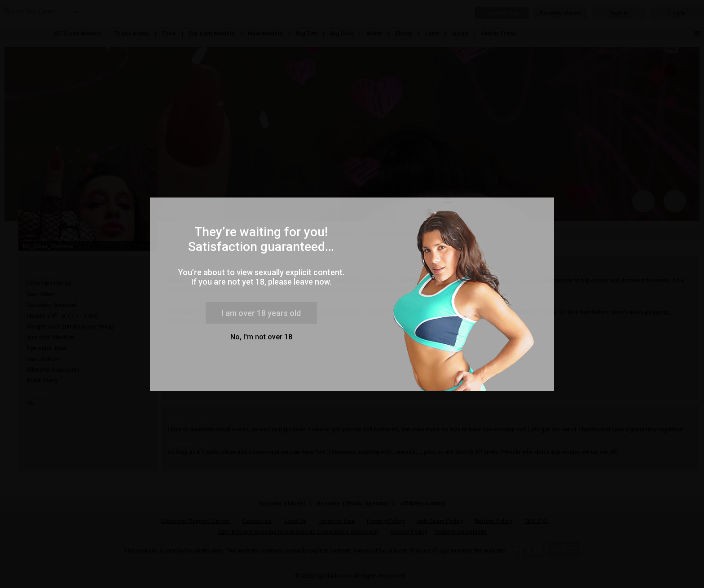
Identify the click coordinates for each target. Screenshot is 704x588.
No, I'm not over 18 (261, 337)
